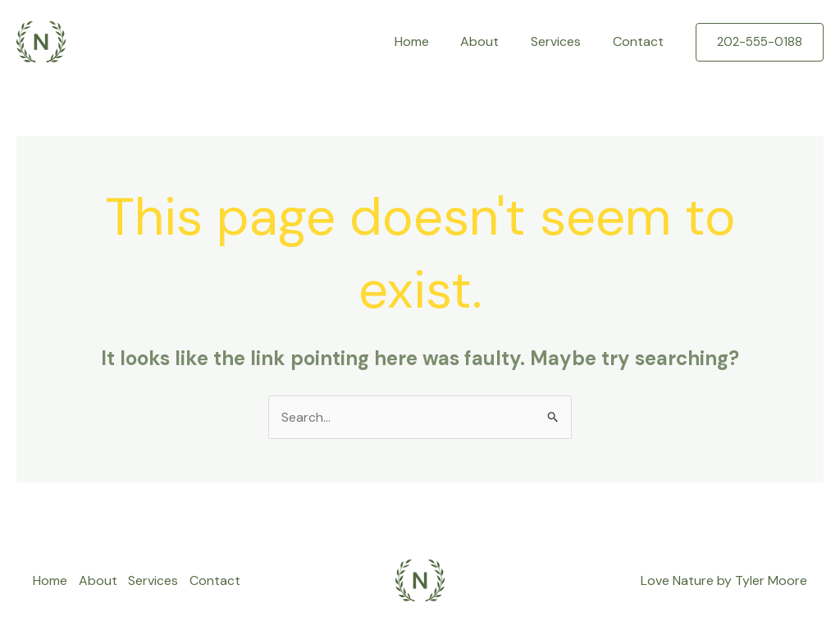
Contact (641, 41)
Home (431, 41)
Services (564, 41)
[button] (760, 42)
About (493, 41)
